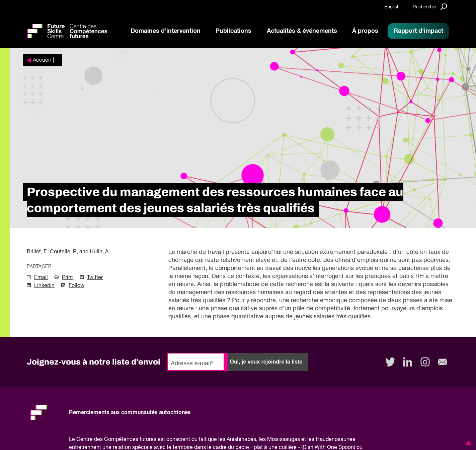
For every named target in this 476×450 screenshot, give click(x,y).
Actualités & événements (302, 31)
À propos (365, 31)
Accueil (42, 60)
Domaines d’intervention (166, 31)
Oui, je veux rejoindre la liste (266, 362)
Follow (76, 286)
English (392, 7)
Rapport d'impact (418, 31)
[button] (467, 443)
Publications (233, 31)
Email (41, 278)
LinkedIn (44, 286)
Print (67, 278)
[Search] (430, 7)
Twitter (95, 278)
